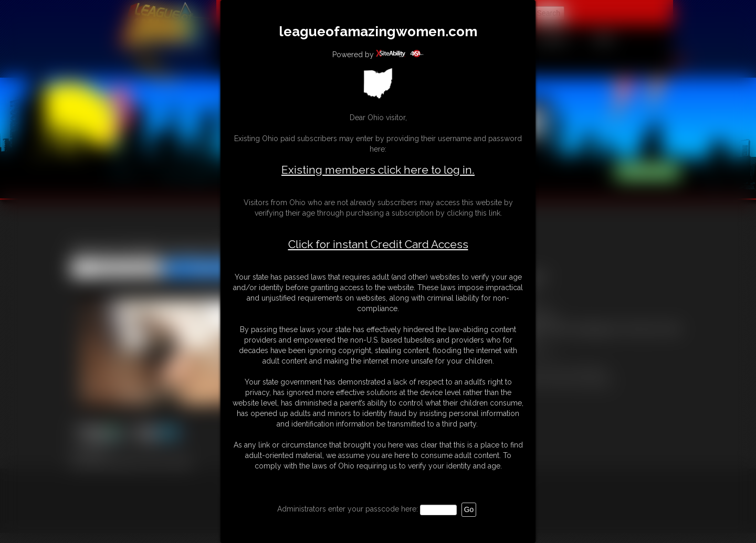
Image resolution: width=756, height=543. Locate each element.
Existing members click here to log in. (378, 170)
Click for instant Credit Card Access (378, 244)
